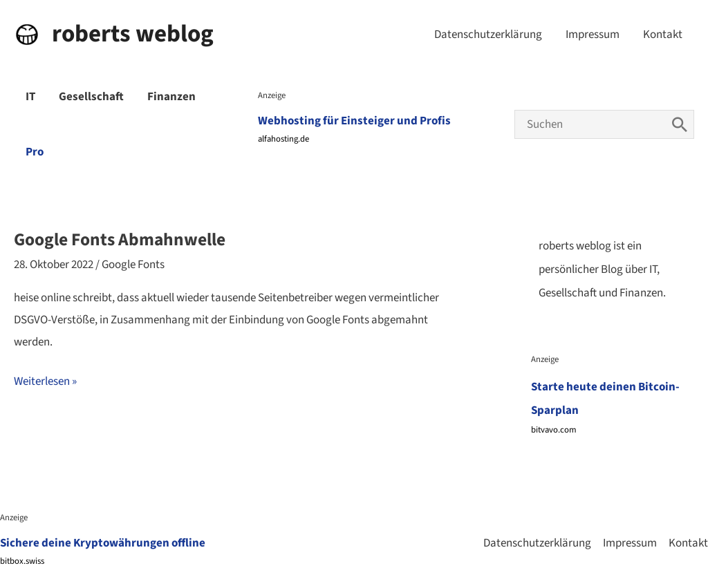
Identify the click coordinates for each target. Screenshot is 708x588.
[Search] (680, 124)
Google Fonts (133, 265)
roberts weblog (133, 34)
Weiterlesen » (45, 382)
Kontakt (663, 35)
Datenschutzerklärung (488, 35)
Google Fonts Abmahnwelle (120, 240)
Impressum (593, 35)
